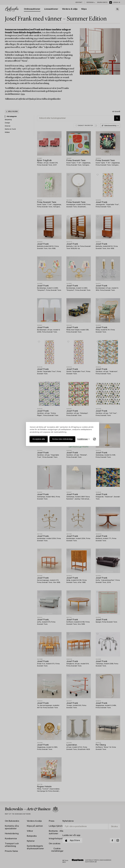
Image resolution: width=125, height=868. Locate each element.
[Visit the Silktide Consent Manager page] (94, 439)
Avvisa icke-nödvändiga (62, 439)
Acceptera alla (39, 439)
